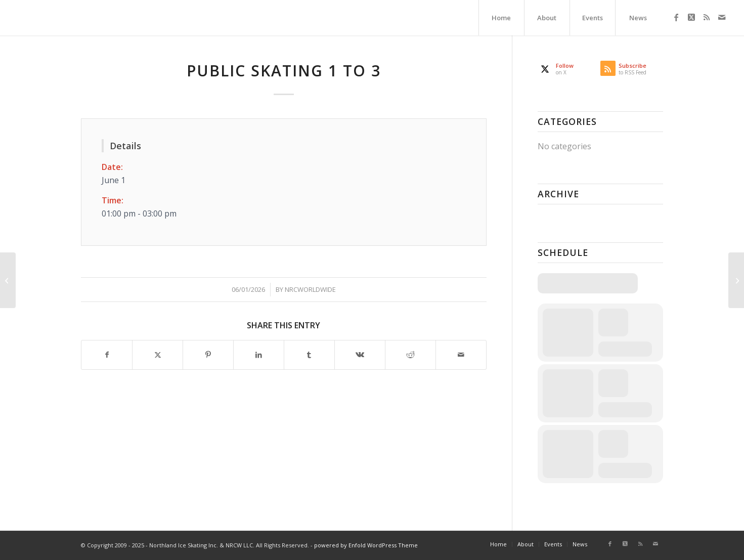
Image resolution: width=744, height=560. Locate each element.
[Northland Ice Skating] (15, 18)
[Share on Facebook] (107, 355)
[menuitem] (501, 18)
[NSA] (8, 280)
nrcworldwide (310, 289)
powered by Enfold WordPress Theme (366, 545)
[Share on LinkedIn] (259, 355)
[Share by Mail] (461, 355)
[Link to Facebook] (676, 17)
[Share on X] (158, 355)
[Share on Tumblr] (309, 355)
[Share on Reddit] (410, 355)
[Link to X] (691, 17)
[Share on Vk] (360, 355)
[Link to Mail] (722, 17)
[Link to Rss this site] (707, 17)
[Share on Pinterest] (208, 355)
